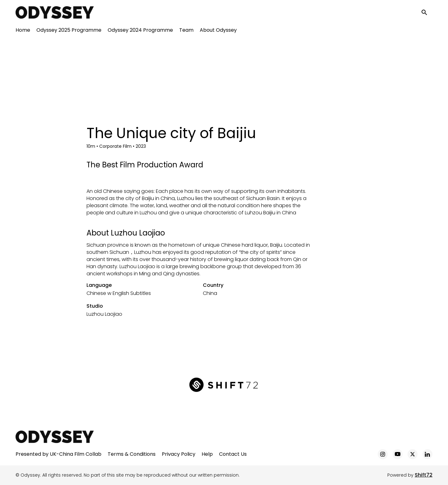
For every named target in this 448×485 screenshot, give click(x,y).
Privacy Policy (179, 454)
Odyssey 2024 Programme (140, 31)
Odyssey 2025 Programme (69, 31)
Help (207, 454)
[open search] (427, 13)
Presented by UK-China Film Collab (58, 454)
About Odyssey (218, 31)
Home (23, 31)
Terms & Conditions (132, 454)
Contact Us (233, 454)
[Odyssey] (55, 437)
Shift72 (424, 475)
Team (186, 31)
